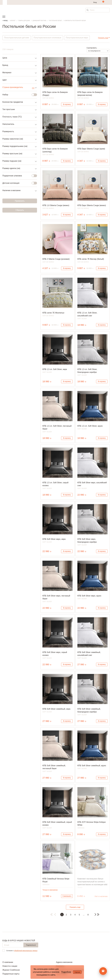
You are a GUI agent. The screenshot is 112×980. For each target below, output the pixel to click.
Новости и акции (10, 966)
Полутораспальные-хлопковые (47, 38)
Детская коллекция (18, 183)
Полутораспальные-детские (17, 38)
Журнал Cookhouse (11, 970)
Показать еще (75, 907)
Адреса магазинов (64, 962)
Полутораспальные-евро (77, 38)
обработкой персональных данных (26, 951)
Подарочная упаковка (18, 176)
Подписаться (31, 945)
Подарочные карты (11, 974)
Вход (95, 2)
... (84, 915)
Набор (18, 95)
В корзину (67, 104)
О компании (8, 962)
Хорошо (77, 972)
